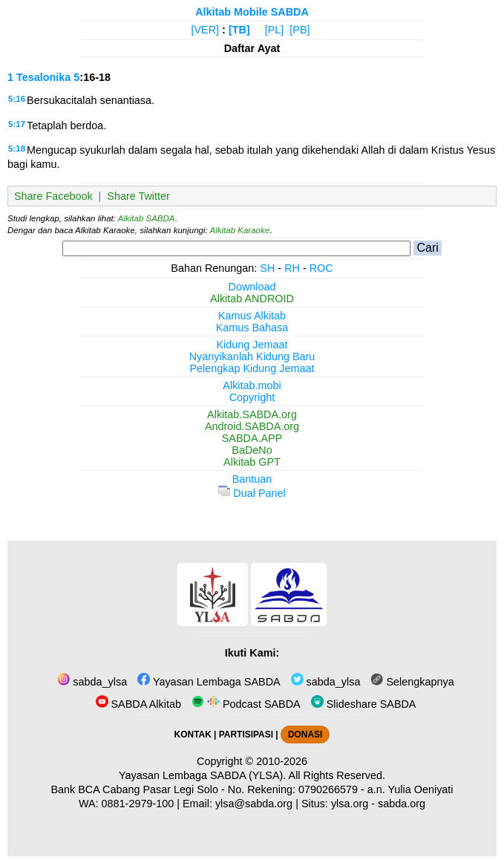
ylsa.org (350, 804)
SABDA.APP (252, 438)
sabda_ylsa (92, 682)
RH (292, 268)
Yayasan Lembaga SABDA (209, 682)
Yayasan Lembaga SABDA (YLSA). (202, 775)
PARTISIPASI (246, 734)
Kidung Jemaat (252, 345)
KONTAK (193, 734)
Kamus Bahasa (252, 328)
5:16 (17, 99)
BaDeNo (252, 450)
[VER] (206, 30)
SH (267, 268)
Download (252, 287)
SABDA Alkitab (138, 704)
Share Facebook (53, 196)
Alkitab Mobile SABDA (252, 12)
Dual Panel (252, 493)
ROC (321, 268)
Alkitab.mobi (252, 385)
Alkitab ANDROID (252, 299)
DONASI (305, 734)
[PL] (275, 30)
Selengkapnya (412, 682)
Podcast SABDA (246, 704)
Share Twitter (138, 196)
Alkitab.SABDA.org (252, 414)
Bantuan (252, 479)
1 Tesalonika (39, 77)
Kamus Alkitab (252, 316)
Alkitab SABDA (147, 218)
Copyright (252, 397)
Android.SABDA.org (252, 426)
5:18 (17, 149)
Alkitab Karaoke (240, 230)
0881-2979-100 (138, 804)
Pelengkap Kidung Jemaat (252, 368)
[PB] (300, 30)
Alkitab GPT (252, 462)
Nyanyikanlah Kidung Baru (252, 356)
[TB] (239, 30)
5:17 (17, 124)
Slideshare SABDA (364, 704)
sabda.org (402, 804)
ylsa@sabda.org (254, 804)
